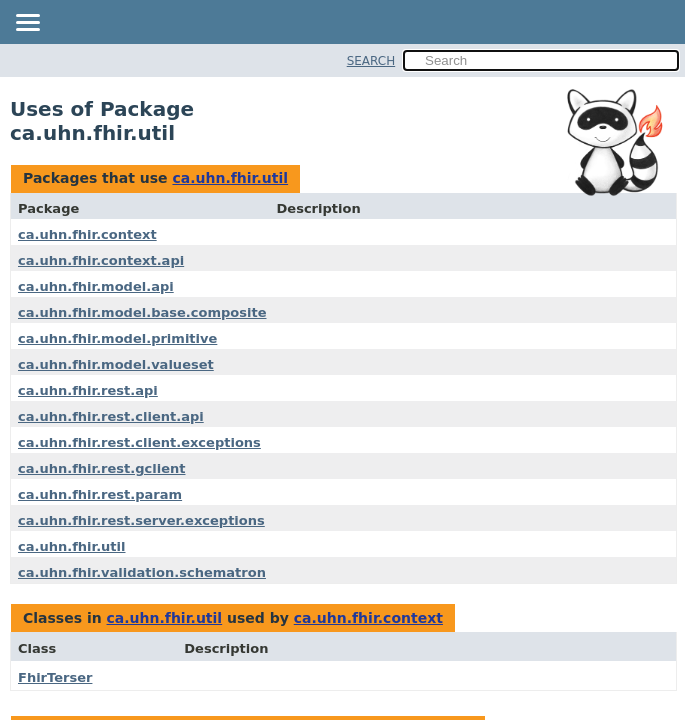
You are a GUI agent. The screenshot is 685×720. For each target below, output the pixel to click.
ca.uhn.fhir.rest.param (100, 494)
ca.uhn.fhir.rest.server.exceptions (141, 520)
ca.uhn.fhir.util (230, 178)
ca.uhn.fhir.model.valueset (116, 364)
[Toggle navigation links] (27, 24)
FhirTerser (55, 677)
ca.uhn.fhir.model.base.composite (142, 312)
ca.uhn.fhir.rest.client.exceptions (139, 442)
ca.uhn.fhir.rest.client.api (111, 416)
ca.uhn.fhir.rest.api (88, 390)
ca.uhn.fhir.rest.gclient (102, 468)
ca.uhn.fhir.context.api (101, 260)
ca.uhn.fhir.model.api (96, 286)
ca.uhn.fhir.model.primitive (117, 338)
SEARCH (371, 61)
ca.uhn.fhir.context (87, 234)
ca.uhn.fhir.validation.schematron (142, 572)
